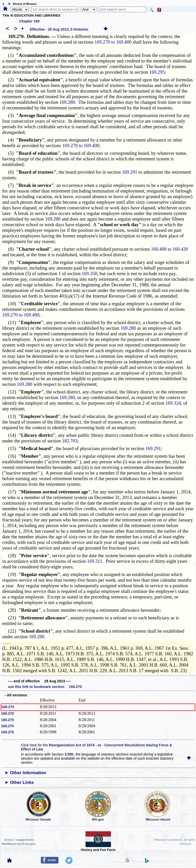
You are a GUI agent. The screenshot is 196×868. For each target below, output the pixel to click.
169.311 (95, 561)
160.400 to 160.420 (169, 249)
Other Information (28, 773)
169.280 (67, 102)
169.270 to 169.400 (113, 42)
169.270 (8, 707)
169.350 (89, 273)
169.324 (173, 403)
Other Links (22, 782)
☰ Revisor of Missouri (21, 4)
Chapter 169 (29, 21)
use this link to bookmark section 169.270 (45, 687)
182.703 (70, 441)
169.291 (130, 172)
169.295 (157, 72)
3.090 (69, 754)
